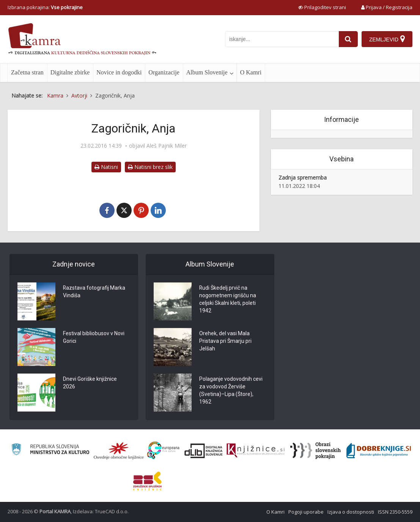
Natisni (106, 167)
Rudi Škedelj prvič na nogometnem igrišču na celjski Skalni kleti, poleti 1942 (228, 300)
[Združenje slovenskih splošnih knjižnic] (256, 451)
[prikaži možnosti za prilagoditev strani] (322, 7)
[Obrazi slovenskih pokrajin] (315, 451)
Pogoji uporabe (306, 512)
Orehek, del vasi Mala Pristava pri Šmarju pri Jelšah (225, 341)
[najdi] (348, 39)
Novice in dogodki (119, 72)
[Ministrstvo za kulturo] (50, 450)
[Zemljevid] (387, 39)
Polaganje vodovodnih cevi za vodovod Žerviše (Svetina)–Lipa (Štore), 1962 (231, 391)
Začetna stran (27, 72)
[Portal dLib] (204, 451)
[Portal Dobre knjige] (379, 451)
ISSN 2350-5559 (395, 512)
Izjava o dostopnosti (351, 512)
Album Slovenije (207, 72)
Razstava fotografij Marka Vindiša (94, 292)
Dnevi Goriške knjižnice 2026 (90, 383)
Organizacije (164, 72)
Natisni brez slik (150, 167)
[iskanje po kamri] (282, 39)
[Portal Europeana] (163, 450)
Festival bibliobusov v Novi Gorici (94, 337)
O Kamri (251, 72)
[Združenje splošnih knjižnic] (147, 481)
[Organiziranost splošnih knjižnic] (119, 451)
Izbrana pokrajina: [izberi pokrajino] (45, 7)
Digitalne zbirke (70, 72)
